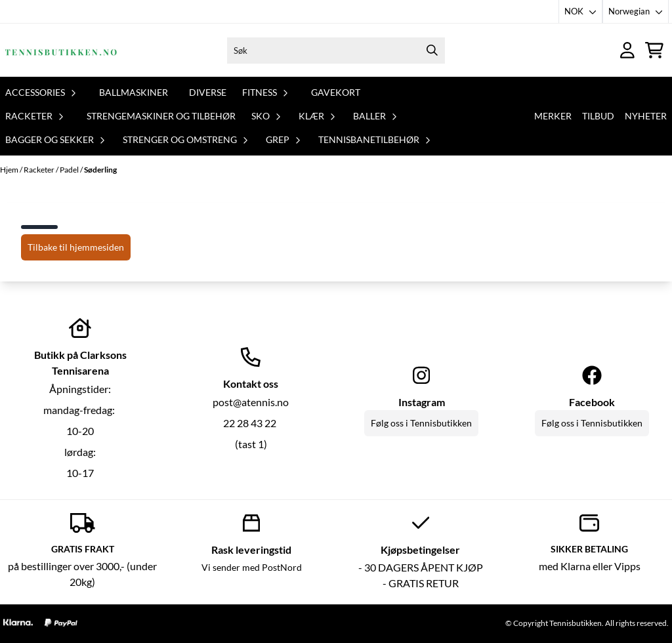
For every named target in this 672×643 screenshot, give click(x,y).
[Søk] (336, 51)
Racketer (40, 170)
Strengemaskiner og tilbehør (161, 116)
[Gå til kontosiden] (627, 50)
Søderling (100, 170)
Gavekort (336, 92)
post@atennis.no (251, 402)
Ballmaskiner (134, 92)
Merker (553, 116)
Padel (70, 170)
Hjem (10, 170)
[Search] (432, 51)
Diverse (208, 92)
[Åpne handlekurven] (654, 50)
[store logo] (61, 50)
